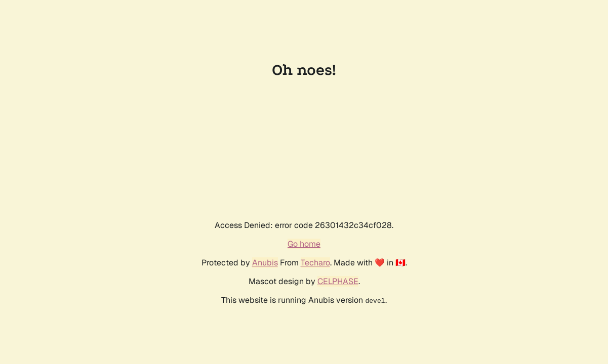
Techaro (315, 263)
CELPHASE (338, 281)
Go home (304, 244)
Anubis (265, 263)
